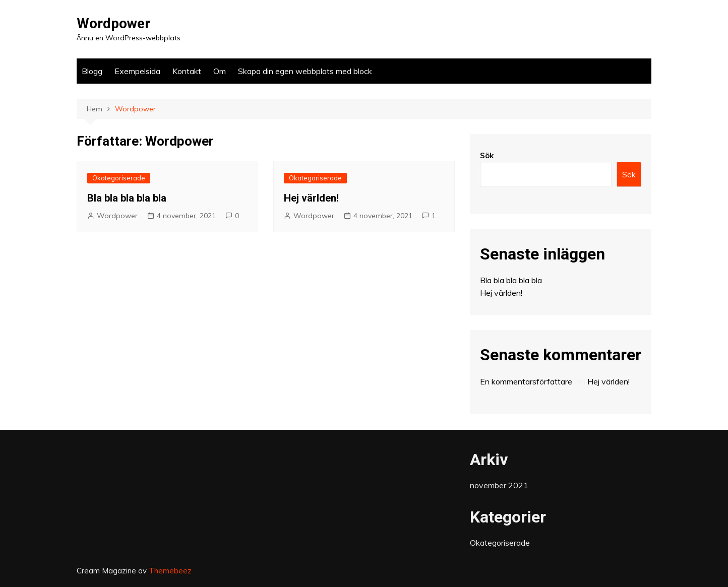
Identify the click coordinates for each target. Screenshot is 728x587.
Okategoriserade (119, 178)
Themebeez (170, 571)
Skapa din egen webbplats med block (305, 71)
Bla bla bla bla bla (127, 198)
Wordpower (113, 23)
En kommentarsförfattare (526, 381)
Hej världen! (311, 198)
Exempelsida (137, 71)
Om (220, 71)
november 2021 (499, 485)
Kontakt (187, 71)
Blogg (92, 71)
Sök (487, 155)
